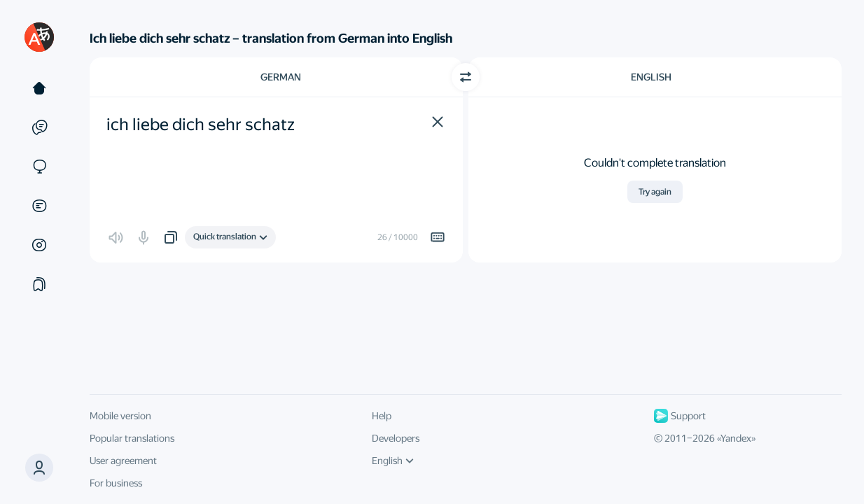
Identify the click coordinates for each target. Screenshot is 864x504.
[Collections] (39, 284)
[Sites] (39, 167)
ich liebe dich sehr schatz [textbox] (201, 125)
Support (680, 416)
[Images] (39, 245)
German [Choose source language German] (281, 77)
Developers (396, 438)
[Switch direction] (466, 77)
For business (116, 483)
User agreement (123, 461)
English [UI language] (393, 461)
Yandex (736, 438)
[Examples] (39, 127)
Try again (655, 192)
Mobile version (120, 416)
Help (382, 416)
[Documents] (39, 206)
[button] (438, 122)
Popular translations (132, 438)
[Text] (39, 88)
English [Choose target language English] (651, 77)
